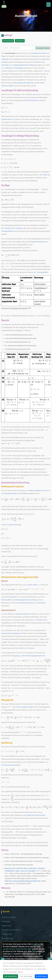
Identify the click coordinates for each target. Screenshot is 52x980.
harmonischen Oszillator (14, 228)
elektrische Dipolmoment (36, 815)
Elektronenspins (32, 100)
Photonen (41, 620)
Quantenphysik (8, 41)
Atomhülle (45, 59)
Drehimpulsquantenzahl (27, 116)
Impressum (6, 921)
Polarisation (13, 597)
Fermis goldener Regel (25, 707)
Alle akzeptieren (10, 976)
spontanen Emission (23, 614)
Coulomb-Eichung (14, 525)
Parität (44, 175)
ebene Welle (33, 585)
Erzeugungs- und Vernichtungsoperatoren (27, 656)
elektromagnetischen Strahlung (26, 600)
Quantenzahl (6, 119)
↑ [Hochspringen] (5, 892)
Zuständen (5, 59)
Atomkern (5, 62)
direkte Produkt (42, 269)
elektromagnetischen (36, 491)
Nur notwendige (26, 976)
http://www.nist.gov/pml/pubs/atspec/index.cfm (22, 881)
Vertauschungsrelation (15, 514)
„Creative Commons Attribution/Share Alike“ (17, 949)
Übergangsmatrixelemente (24, 83)
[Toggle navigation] (49, 5)
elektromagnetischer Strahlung (25, 65)
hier (12, 954)
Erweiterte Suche (43, 48)
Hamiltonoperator (11, 493)
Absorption (5, 65)
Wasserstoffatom (8, 231)
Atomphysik (20, 41)
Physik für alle (7, 938)
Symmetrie (41, 260)
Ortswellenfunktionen (37, 242)
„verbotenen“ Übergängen (14, 68)
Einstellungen (41, 976)
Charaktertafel (42, 272)
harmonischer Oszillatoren (11, 633)
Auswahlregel (36, 944)
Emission (38, 62)
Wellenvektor (6, 600)
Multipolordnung (33, 80)
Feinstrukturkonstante (12, 765)
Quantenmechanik (39, 53)
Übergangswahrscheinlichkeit (12, 77)
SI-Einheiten (23, 493)
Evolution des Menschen (11, 930)
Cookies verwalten (9, 917)
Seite (34, 951)
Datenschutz (7, 926)
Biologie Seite (7, 934)
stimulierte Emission (26, 603)
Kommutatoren (35, 796)
